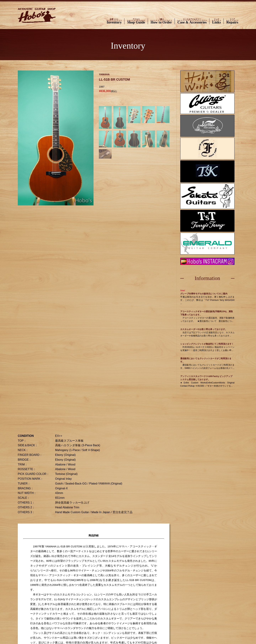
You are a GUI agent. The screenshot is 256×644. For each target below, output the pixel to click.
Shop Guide (136, 21)
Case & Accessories (192, 21)
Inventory (114, 21)
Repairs (232, 21)
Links (216, 21)
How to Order (161, 21)
